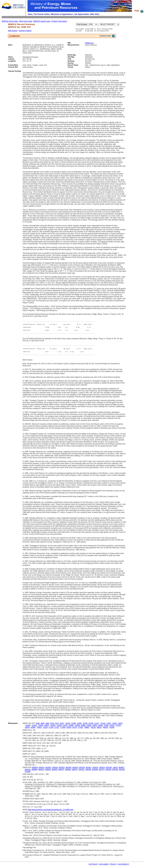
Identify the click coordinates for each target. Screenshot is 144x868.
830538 (95, 772)
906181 (28, 772)
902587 (48, 770)
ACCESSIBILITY (124, 867)
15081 (100, 728)
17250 (51, 730)
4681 (47, 726)
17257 (57, 730)
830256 (88, 772)
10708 (85, 726)
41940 (112, 730)
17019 (45, 730)
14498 (71, 728)
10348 (74, 726)
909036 (48, 772)
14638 (77, 728)
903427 (89, 770)
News (30, 14)
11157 (97, 726)
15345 (106, 728)
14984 (83, 728)
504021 (82, 772)
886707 (61, 772)
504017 (75, 772)
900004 (35, 770)
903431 (95, 770)
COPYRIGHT (93, 867)
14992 (89, 728)
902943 (69, 770)
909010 (41, 772)
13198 (28, 728)
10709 (91, 726)
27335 (80, 730)
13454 (34, 728)
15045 (95, 728)
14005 (46, 728)
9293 (62, 726)
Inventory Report (25, 31)
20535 (69, 730)
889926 (68, 772)
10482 (79, 726)
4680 (43, 726)
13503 (41, 728)
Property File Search (59, 21)
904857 (121, 770)
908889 (34, 772)
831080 (28, 774)
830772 (102, 772)
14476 (65, 728)
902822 (62, 770)
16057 (39, 730)
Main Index (95, 14)
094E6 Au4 (89, 43)
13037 (120, 726)
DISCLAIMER (104, 867)
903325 (82, 770)
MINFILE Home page (10, 21)
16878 (115, 770)
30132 (93, 730)
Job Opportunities (82, 14)
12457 (109, 726)
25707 (75, 730)
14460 (59, 728)
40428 (105, 730)
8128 (52, 726)
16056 (33, 730)
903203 (75, 770)
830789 (115, 772)
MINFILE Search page (42, 21)
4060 (38, 726)
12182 (103, 726)
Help (139, 11)
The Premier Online (42, 14)
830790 (122, 772)
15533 (112, 728)
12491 (115, 726)
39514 (99, 730)
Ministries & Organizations (62, 14)
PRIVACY (113, 867)
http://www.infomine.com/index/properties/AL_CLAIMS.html (51, 812)
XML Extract (13, 31)
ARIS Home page (26, 21)
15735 (118, 728)
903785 (109, 770)
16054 (27, 730)
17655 (63, 730)
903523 (102, 770)
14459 (53, 728)
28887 (87, 730)
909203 (55, 772)
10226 (68, 726)
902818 (55, 770)
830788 (108, 772)
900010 (42, 770)
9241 (57, 726)
